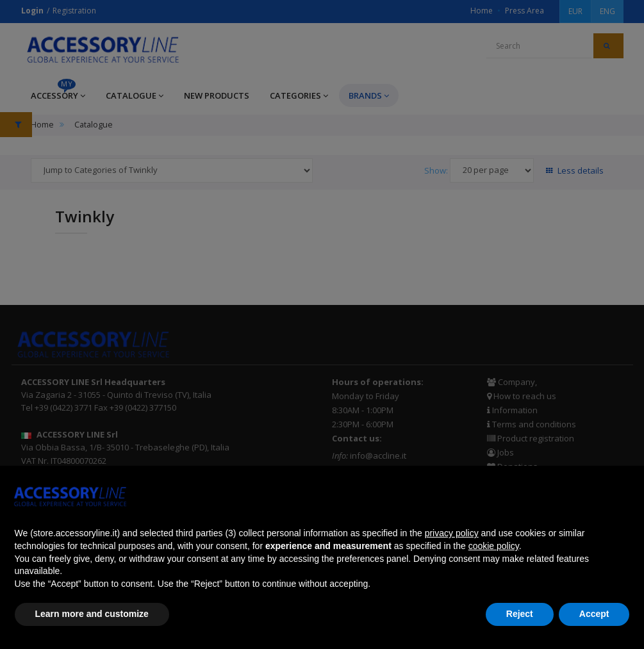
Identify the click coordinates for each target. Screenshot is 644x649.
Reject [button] (520, 614)
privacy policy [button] (452, 533)
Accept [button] (594, 614)
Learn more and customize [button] (92, 614)
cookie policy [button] (494, 546)
